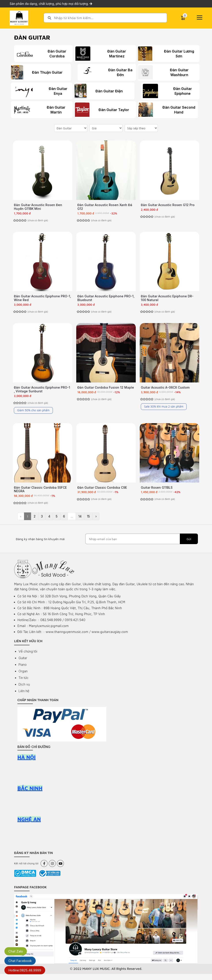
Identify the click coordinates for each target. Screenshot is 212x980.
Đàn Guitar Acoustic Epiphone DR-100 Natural (167, 300)
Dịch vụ (24, 690)
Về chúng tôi (28, 657)
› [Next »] (96, 522)
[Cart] (183, 18)
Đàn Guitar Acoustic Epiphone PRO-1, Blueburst (106, 300)
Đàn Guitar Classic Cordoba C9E (102, 492)
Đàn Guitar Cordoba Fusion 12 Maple (106, 390)
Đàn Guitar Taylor (113, 110)
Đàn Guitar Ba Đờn (117, 72)
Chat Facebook (20, 961)
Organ (23, 677)
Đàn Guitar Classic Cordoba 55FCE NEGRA (40, 494)
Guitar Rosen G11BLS (157, 492)
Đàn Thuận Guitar (49, 72)
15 (88, 522)
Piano (23, 671)
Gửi (189, 545)
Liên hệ (24, 697)
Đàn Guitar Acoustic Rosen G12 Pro (168, 205)
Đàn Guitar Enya (48, 91)
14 (80, 522)
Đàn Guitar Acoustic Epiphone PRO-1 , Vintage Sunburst (42, 392)
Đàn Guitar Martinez (115, 54)
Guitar (23, 664)
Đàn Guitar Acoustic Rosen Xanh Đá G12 (105, 207)
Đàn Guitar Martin (50, 110)
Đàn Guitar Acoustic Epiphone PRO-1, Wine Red (42, 300)
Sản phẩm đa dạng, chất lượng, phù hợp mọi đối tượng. (51, 4)
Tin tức (24, 684)
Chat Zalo (16, 951)
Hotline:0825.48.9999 (25, 970)
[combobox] (105, 18)
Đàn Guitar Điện (111, 91)
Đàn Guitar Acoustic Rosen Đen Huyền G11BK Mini (38, 207)
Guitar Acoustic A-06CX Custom (165, 390)
